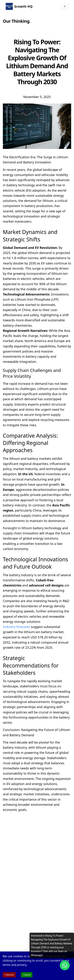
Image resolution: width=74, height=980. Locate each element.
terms (7, 965)
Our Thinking (16, 21)
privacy (22, 965)
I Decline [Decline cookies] (9, 975)
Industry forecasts (16, 627)
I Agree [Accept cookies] (27, 975)
